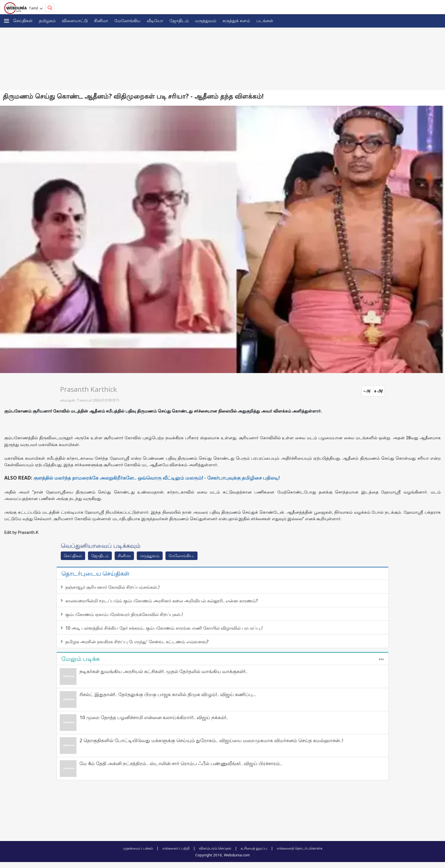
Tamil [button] (34, 8)
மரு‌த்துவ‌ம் (150, 556)
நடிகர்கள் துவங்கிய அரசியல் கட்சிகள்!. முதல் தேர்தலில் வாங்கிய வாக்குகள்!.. (163, 671)
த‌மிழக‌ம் (47, 20)
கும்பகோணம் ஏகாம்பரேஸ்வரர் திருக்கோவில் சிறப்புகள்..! (124, 614)
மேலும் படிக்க (80, 659)
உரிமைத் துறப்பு (254, 848)
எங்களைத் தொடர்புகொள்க (300, 848)
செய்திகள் (23, 20)
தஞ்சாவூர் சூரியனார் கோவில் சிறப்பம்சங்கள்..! (112, 587)
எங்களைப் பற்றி (176, 848)
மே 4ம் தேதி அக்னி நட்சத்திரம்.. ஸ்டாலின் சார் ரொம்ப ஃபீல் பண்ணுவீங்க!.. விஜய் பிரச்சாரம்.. (181, 763)
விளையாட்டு (75, 20)
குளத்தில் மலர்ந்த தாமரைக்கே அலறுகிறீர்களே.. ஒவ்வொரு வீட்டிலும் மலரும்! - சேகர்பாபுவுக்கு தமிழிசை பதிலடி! (157, 478)
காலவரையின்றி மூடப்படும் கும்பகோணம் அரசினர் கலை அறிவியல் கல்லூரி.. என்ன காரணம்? (162, 601)
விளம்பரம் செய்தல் (215, 848)
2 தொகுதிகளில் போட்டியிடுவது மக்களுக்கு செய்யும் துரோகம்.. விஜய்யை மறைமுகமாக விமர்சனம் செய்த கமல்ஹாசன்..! (211, 740)
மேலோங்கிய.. (181, 556)
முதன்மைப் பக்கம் (138, 848)
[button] (7, 21)
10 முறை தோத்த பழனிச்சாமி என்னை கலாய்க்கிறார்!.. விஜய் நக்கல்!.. (154, 717)
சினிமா (101, 20)
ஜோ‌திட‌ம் (179, 20)
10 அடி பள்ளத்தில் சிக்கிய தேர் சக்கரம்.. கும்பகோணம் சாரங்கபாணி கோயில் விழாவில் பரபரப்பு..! (164, 628)
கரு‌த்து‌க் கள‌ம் (236, 20)
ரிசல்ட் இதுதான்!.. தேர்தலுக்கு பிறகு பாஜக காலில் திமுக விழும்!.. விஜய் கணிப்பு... (168, 694)
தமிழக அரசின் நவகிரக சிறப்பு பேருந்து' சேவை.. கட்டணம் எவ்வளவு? (137, 642)
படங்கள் (265, 20)
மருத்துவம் (206, 20)
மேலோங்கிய (127, 20)
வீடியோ (155, 20)
